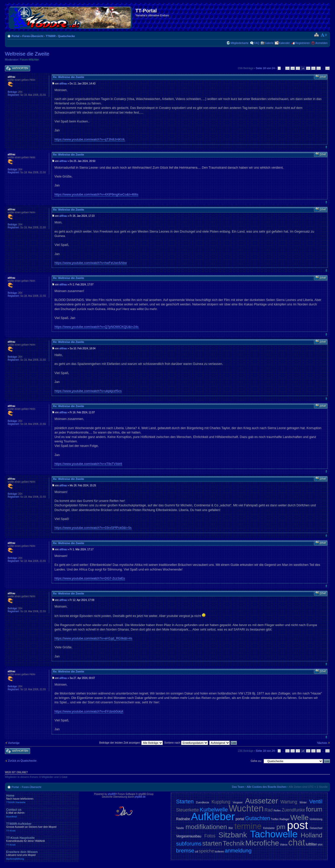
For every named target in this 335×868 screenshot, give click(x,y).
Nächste (322, 743)
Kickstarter (269, 828)
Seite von (265, 68)
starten (212, 843)
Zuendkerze (203, 802)
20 (313, 68)
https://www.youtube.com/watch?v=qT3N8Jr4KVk (89, 139)
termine (248, 826)
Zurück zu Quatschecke (22, 761)
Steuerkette (188, 810)
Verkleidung (316, 819)
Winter (303, 802)
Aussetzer (262, 801)
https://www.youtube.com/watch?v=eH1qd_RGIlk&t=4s (93, 638)
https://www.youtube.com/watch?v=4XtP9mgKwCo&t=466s (96, 194)
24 (327, 68)
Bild (231, 828)
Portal (15, 36)
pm (281, 827)
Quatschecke (66, 36)
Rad (269, 810)
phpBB (111, 794)
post (298, 825)
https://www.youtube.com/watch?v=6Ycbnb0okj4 (89, 711)
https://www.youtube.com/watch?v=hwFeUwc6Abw (91, 263)
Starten (185, 801)
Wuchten (246, 808)
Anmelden (321, 43)
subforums (189, 844)
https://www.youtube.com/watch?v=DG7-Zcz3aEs (90, 578)
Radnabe (183, 819)
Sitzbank (233, 835)
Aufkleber (213, 817)
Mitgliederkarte (239, 43)
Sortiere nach (186, 743)
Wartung (289, 802)
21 (319, 68)
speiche (207, 851)
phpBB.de (140, 797)
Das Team (238, 787)
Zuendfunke (293, 810)
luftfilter (311, 844)
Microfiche (262, 843)
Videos (284, 845)
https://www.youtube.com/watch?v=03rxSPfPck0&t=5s (93, 528)
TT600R (51, 36)
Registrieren (303, 43)
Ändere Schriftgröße (324, 35)
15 (287, 68)
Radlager (284, 819)
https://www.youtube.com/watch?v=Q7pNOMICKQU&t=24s (96, 327)
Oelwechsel (316, 828)
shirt (320, 845)
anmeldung (238, 851)
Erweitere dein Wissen (42, 855)
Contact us (42, 813)
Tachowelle (274, 834)
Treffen (275, 819)
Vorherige (14, 743)
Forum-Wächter (29, 59)
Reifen (277, 811)
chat (296, 842)
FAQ (257, 43)
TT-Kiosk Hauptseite (42, 841)
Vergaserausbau (189, 836)
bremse (185, 851)
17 (298, 68)
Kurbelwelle (214, 810)
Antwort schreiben (18, 69)
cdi (197, 852)
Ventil (316, 801)
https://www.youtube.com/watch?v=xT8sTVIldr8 (88, 464)
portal (240, 819)
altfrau (63, 84)
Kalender (284, 43)
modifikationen (206, 827)
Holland (312, 835)
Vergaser (238, 802)
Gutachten (258, 818)
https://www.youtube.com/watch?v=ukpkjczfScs (88, 391)
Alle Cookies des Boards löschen (266, 787)
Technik (234, 843)
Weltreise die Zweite (27, 54)
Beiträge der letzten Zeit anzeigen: (131, 743)
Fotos (210, 836)
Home (42, 799)
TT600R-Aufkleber (42, 827)
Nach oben (326, 147)
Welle (299, 818)
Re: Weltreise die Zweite (68, 77)
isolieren (219, 852)
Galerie (269, 43)
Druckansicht (316, 35)
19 (308, 68)
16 (293, 68)
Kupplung (221, 802)
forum (314, 809)
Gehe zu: (256, 761)
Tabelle (180, 828)
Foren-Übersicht (33, 36)
